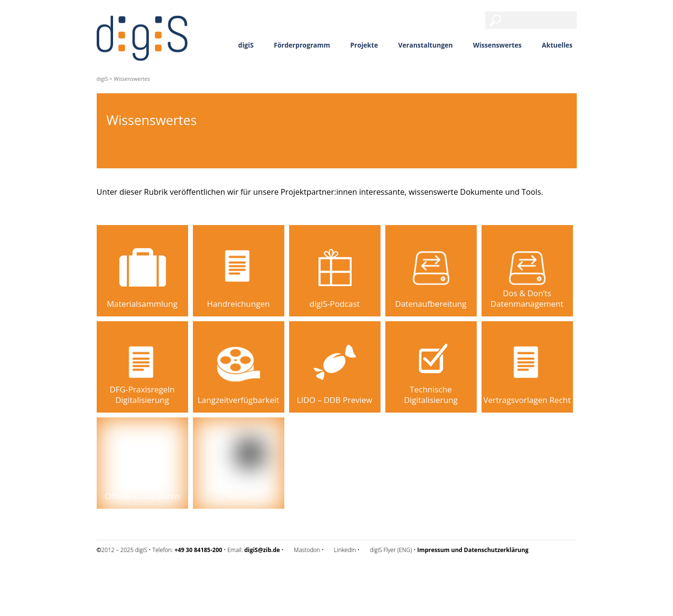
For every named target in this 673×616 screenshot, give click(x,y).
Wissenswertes (497, 45)
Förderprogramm (302, 45)
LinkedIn (345, 550)
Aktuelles (557, 45)
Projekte (364, 45)
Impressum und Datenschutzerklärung (146, 575)
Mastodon (307, 550)
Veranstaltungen (426, 45)
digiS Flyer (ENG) (391, 550)
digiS (246, 45)
